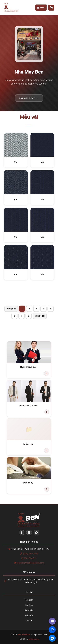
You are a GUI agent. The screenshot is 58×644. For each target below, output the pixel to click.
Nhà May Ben (34, 639)
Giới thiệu (29, 605)
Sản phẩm (29, 610)
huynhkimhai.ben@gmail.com (31, 563)
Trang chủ (29, 600)
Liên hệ (29, 620)
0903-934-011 (30, 558)
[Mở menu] (41, 8)
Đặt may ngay (27, 99)
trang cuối (40, 316)
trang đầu (11, 309)
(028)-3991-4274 (31, 554)
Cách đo (29, 615)
